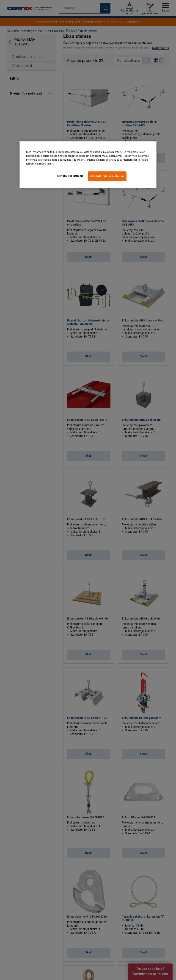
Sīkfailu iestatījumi (70, 176)
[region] (88, 165)
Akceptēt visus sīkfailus (107, 176)
